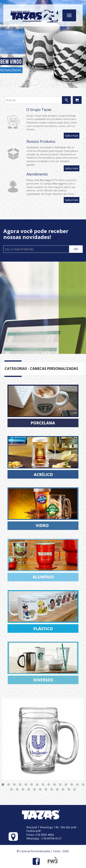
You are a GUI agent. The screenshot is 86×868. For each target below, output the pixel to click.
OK (76, 249)
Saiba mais (72, 136)
